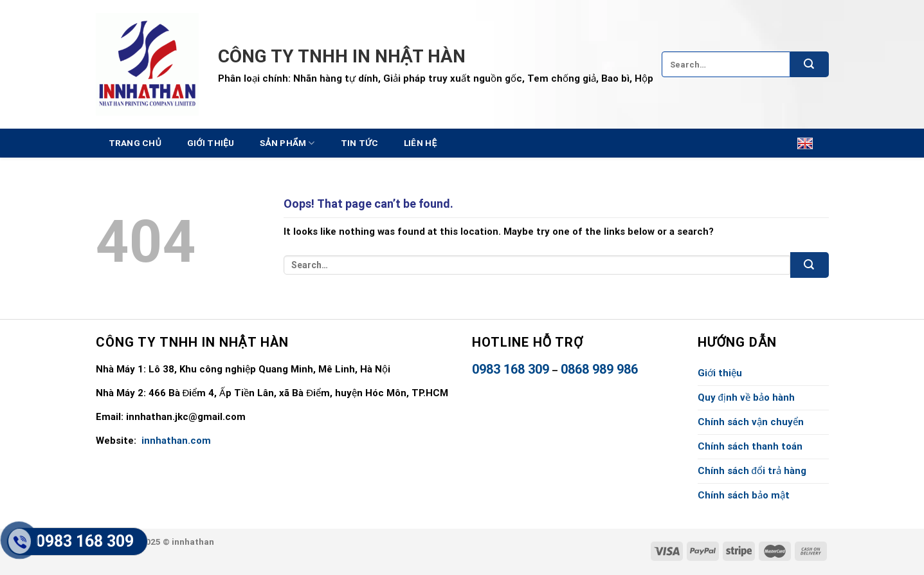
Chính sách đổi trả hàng (752, 471)
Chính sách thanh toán (750, 446)
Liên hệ (421, 143)
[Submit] (810, 64)
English (799, 143)
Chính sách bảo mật (744, 495)
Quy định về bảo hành (746, 397)
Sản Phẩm (287, 143)
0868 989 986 (599, 369)
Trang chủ (135, 143)
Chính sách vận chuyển (751, 422)
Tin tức (359, 143)
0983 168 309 (511, 369)
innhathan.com (175, 441)
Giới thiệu (211, 143)
